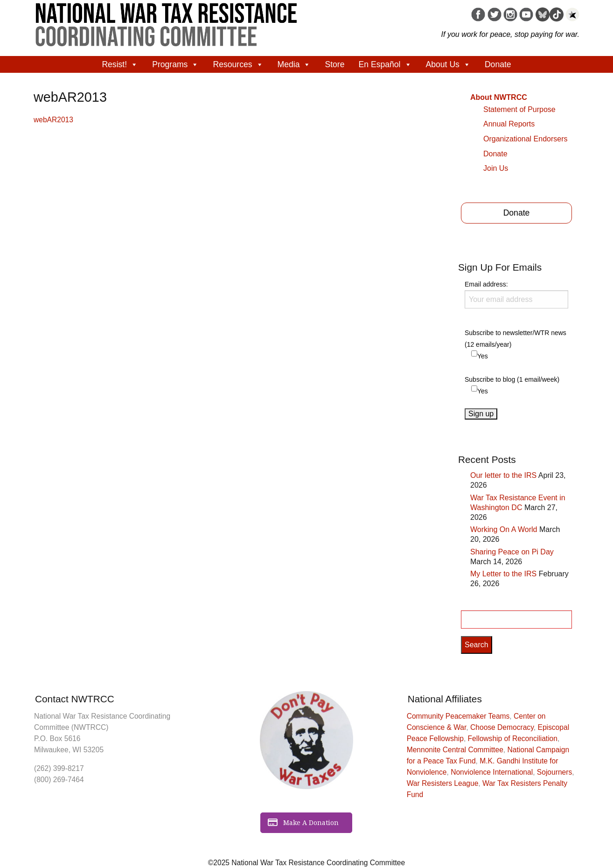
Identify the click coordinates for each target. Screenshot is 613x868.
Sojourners (554, 772)
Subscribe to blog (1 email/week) (512, 379)
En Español (385, 64)
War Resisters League (443, 783)
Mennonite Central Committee (455, 750)
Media (294, 64)
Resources (238, 64)
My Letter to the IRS (503, 574)
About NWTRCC (499, 97)
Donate (498, 64)
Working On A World (504, 529)
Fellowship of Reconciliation (513, 738)
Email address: (516, 294)
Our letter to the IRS (503, 475)
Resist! (120, 64)
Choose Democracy (502, 727)
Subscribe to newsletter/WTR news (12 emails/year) (515, 339)
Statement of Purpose (519, 109)
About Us (448, 64)
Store (334, 64)
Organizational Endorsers (526, 139)
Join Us (496, 168)
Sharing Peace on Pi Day (512, 552)
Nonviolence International (492, 772)
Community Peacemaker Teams (458, 716)
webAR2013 (53, 120)
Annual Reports (509, 124)
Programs (175, 64)
